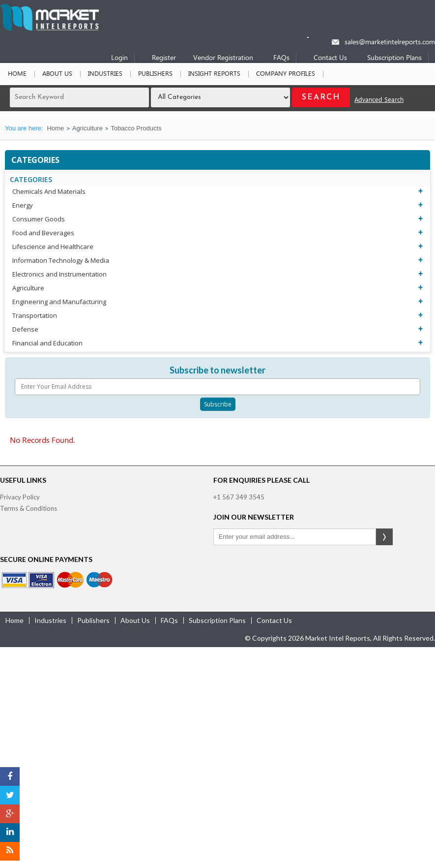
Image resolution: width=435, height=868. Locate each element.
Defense (25, 329)
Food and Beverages (43, 233)
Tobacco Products (136, 128)
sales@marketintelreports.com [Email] (390, 43)
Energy (23, 205)
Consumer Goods (39, 219)
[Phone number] (314, 37)
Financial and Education (47, 343)
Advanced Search (379, 100)
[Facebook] (10, 776)
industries (50, 620)
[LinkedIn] (10, 833)
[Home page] (49, 29)
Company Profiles (286, 74)
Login (119, 58)
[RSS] (10, 851)
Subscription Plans (394, 58)
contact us (274, 620)
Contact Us (330, 58)
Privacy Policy (20, 497)
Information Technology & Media (61, 260)
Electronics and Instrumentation (59, 274)
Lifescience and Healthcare (53, 247)
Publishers (155, 74)
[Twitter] (10, 795)
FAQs (281, 58)
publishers (93, 620)
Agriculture (87, 128)
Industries (105, 74)
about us (135, 620)
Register (164, 58)
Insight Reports (214, 74)
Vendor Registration (223, 58)
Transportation (35, 315)
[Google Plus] (10, 814)
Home (17, 74)
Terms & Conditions (29, 508)
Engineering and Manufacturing (59, 302)
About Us (57, 74)
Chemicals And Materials (49, 191)
